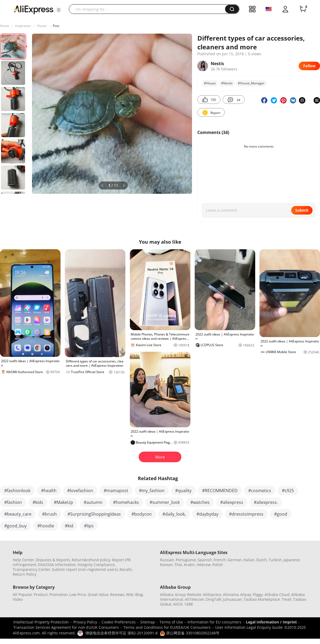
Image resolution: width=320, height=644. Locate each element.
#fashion (13, 502)
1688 (189, 604)
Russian (167, 560)
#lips (89, 526)
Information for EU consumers (214, 622)
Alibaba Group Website (181, 594)
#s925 (288, 491)
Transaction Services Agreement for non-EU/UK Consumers (66, 627)
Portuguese (186, 560)
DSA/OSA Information (57, 565)
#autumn (93, 502)
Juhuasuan (233, 599)
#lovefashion (80, 491)
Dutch (262, 560)
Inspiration (23, 26)
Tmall (287, 599)
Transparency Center (32, 569)
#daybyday (207, 514)
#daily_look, (174, 514)
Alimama (231, 594)
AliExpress (212, 594)
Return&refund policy (91, 560)
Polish (218, 565)
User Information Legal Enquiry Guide (249, 627)
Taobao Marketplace (262, 599)
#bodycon (142, 514)
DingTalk (214, 599)
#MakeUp (63, 502)
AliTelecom (195, 599)
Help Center (23, 560)
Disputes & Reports (53, 560)
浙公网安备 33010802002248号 (190, 633)
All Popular (23, 594)
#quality (183, 491)
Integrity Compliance (96, 565)
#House (210, 83)
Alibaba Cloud (277, 594)
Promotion (59, 594)
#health (49, 491)
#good (281, 514)
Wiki (130, 594)
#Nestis (227, 83)
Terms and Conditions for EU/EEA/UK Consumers (167, 627)
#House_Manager (251, 83)
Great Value (98, 594)
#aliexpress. (266, 502)
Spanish (205, 560)
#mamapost (116, 491)
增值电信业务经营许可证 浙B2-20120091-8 (121, 633)
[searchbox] (149, 9)
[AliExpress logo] (34, 9)
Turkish (275, 560)
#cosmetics (260, 491)
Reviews (117, 594)
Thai (178, 565)
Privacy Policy (85, 622)
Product (41, 594)
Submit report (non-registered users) (85, 569)
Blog (139, 594)
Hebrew (204, 565)
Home (5, 26)
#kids (38, 502)
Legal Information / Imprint (271, 622)
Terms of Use (171, 622)
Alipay (246, 594)
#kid (69, 526)
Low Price (78, 594)
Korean (166, 565)
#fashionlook (17, 491)
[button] (59, 10)
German (235, 560)
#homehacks (126, 502)
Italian (249, 560)
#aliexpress (232, 502)
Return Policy (25, 574)
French (220, 560)
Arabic (189, 565)
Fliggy (258, 594)
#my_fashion (152, 491)
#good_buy (15, 526)
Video (18, 599)
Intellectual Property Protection (41, 622)
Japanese (292, 560)
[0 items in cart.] (303, 9)
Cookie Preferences (119, 622)
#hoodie (46, 526)
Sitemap (148, 622)
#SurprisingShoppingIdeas (94, 514)
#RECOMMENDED (220, 491)
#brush (49, 514)
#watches (200, 502)
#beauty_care (18, 514)
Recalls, (126, 569)
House (42, 26)
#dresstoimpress (246, 514)
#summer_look (165, 502)
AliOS (178, 604)
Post (56, 26)
